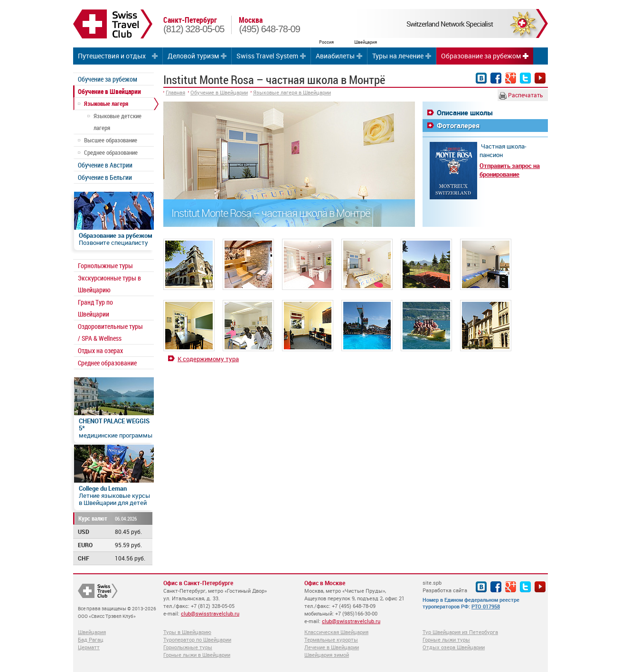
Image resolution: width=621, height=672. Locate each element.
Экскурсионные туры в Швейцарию (109, 284)
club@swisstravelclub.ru (210, 613)
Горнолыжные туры (105, 266)
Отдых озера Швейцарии (454, 647)
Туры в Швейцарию (187, 632)
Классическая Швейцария (336, 632)
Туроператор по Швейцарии (197, 639)
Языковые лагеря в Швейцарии (292, 92)
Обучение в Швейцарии (109, 91)
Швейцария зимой (327, 655)
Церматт (89, 647)
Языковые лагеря (106, 103)
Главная (175, 92)
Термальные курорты (331, 639)
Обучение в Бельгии (105, 177)
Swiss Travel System (267, 56)
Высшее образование (111, 140)
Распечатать (521, 95)
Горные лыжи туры (446, 639)
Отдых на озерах (100, 350)
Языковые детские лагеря (118, 122)
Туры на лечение (398, 56)
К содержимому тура (208, 359)
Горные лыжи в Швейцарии (197, 655)
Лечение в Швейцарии (332, 647)
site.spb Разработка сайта (445, 586)
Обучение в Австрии (105, 165)
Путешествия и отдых (112, 56)
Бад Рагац (91, 639)
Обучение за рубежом (108, 79)
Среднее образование (111, 152)
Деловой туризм (193, 56)
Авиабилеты (335, 56)
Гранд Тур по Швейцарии (95, 308)
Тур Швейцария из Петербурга (460, 632)
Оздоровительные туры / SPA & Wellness (110, 332)
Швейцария (92, 632)
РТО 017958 (486, 606)
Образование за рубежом (481, 56)
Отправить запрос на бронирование (510, 170)
